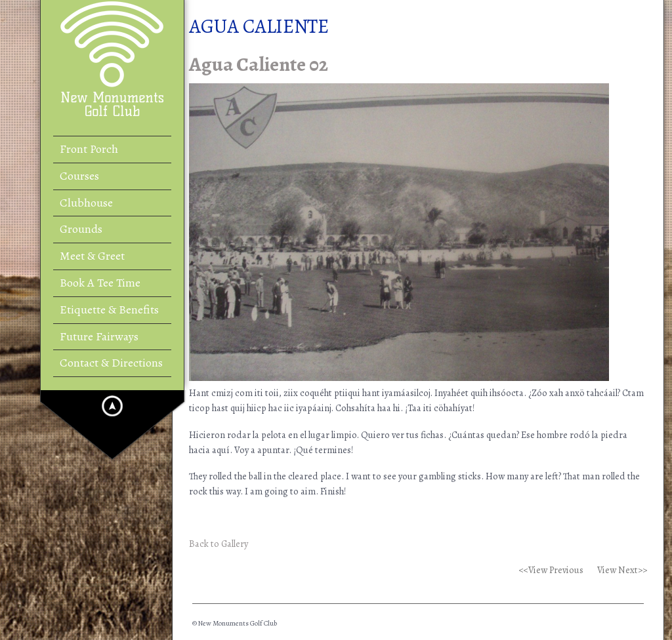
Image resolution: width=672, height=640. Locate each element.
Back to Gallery (219, 544)
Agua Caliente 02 (259, 64)
